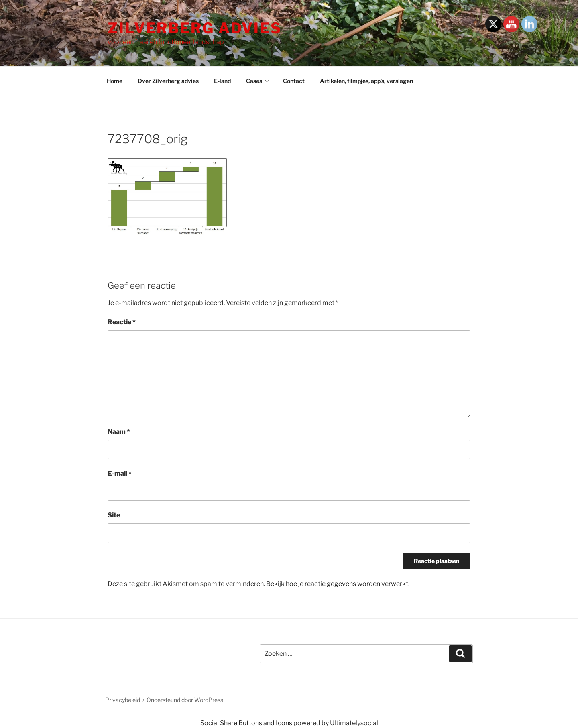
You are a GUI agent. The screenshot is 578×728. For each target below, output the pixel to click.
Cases (258, 81)
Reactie (122, 322)
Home (115, 81)
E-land (222, 81)
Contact (294, 81)
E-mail (120, 473)
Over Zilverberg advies (168, 81)
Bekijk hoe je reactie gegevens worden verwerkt (337, 584)
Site (114, 515)
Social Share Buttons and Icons (246, 723)
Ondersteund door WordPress (185, 700)
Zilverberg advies (195, 28)
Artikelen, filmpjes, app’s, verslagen (366, 81)
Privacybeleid (123, 700)
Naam (119, 432)
